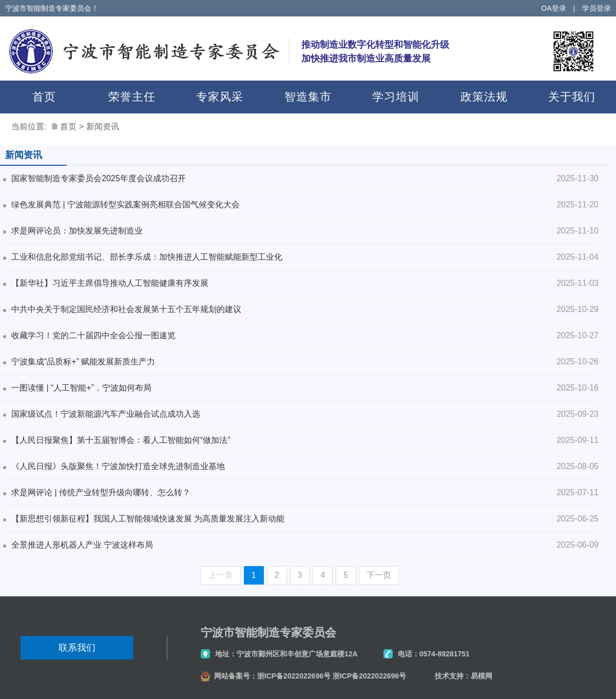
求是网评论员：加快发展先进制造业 (77, 231)
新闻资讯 (103, 127)
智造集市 (308, 97)
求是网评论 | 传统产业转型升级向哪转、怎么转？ (101, 492)
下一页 (379, 575)
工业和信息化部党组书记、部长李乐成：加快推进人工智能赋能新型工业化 (147, 257)
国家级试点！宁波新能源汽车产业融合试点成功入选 (106, 414)
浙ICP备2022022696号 (294, 676)
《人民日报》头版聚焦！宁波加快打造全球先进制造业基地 (118, 466)
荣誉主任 (132, 97)
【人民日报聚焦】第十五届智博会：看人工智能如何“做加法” (121, 440)
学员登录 (596, 8)
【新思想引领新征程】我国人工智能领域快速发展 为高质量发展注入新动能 (148, 519)
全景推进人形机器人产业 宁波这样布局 (82, 545)
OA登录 (553, 8)
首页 (44, 97)
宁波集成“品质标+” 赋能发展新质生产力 (83, 362)
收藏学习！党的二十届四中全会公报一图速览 (93, 335)
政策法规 (484, 97)
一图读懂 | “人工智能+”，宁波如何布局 (81, 388)
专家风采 (220, 97)
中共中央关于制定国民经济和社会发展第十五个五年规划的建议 (126, 309)
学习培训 (396, 97)
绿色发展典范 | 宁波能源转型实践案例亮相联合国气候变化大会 (126, 205)
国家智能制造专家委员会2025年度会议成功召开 (99, 178)
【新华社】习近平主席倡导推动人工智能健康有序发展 (110, 283)
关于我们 (572, 97)
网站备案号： (236, 676)
